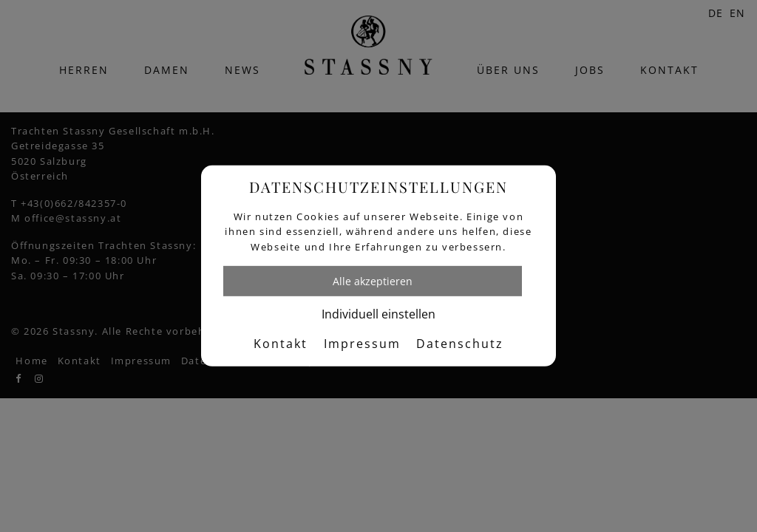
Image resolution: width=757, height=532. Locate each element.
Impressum (362, 344)
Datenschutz (460, 344)
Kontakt (281, 344)
